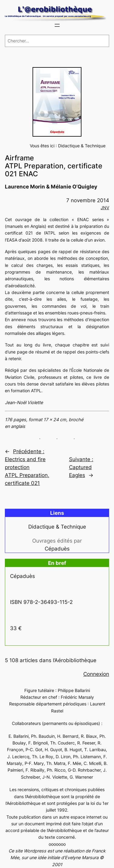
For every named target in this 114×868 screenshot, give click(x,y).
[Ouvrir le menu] (57, 25)
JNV (105, 208)
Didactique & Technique (82, 146)
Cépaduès (57, 549)
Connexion (96, 674)
